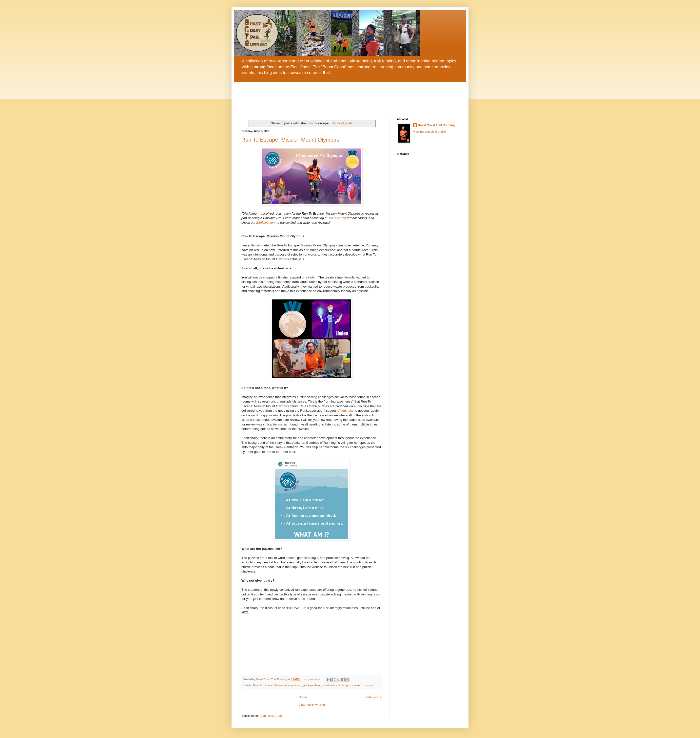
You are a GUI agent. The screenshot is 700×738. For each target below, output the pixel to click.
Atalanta (257, 685)
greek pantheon (312, 685)
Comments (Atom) (271, 716)
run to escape (365, 685)
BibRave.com (266, 223)
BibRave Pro (337, 218)
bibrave (268, 685)
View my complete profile (429, 132)
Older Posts (373, 697)
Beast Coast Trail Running (436, 125)
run (354, 685)
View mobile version (312, 705)
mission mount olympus (337, 685)
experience (295, 685)
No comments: (313, 679)
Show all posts (342, 123)
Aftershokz (346, 411)
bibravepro (280, 685)
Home (303, 697)
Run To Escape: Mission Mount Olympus (290, 140)
